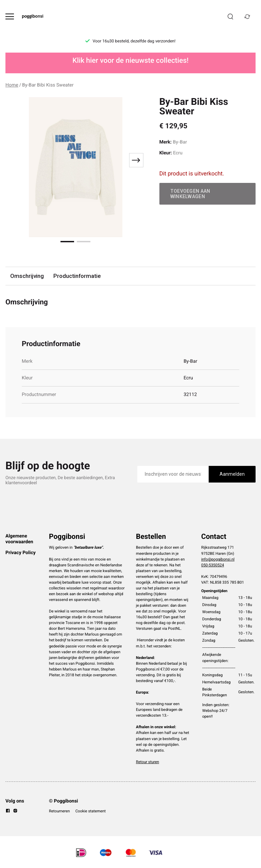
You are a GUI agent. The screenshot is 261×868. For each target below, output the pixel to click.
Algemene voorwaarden (19, 539)
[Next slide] (136, 160)
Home (12, 85)
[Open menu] (10, 16)
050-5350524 (213, 565)
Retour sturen (147, 762)
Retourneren (59, 811)
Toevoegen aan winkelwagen (190, 194)
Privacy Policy (21, 553)
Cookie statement (91, 811)
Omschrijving (27, 276)
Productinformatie (77, 276)
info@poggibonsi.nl (218, 559)
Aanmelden (232, 474)
